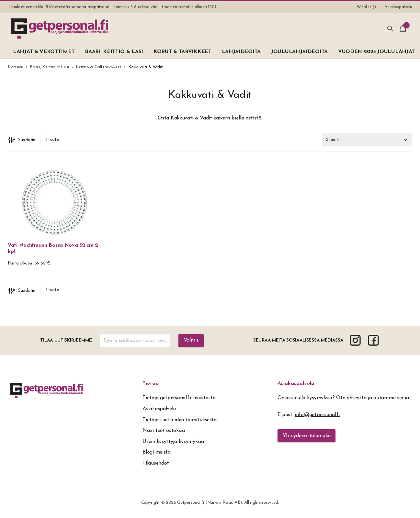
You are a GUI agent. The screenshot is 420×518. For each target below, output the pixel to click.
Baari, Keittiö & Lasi (49, 67)
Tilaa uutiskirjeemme (66, 340)
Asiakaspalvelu (296, 384)
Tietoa (151, 384)
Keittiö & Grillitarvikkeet (99, 67)
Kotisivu (16, 67)
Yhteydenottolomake (307, 436)
